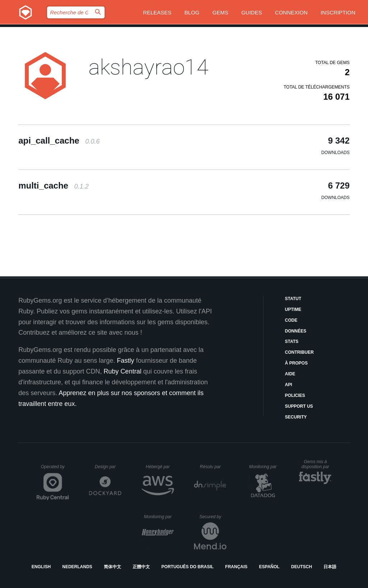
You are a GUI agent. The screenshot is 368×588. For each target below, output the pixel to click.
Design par (108, 467)
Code (291, 320)
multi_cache (53, 186)
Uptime (293, 309)
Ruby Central (122, 371)
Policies (295, 395)
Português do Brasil (187, 567)
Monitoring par (264, 467)
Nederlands (77, 567)
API (289, 385)
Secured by (213, 517)
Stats (292, 342)
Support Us (299, 406)
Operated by (55, 469)
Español (269, 567)
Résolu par (213, 467)
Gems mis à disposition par (317, 464)
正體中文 (141, 567)
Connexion (291, 12)
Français (236, 567)
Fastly (125, 361)
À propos (296, 363)
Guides (252, 12)
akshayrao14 (148, 67)
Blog (192, 12)
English (41, 567)
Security (296, 417)
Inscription (338, 12)
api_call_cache (59, 141)
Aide (290, 374)
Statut (293, 299)
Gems (220, 12)
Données (296, 331)
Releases (157, 12)
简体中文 (112, 567)
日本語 (330, 567)
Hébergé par (160, 467)
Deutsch (302, 567)
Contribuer (299, 352)
